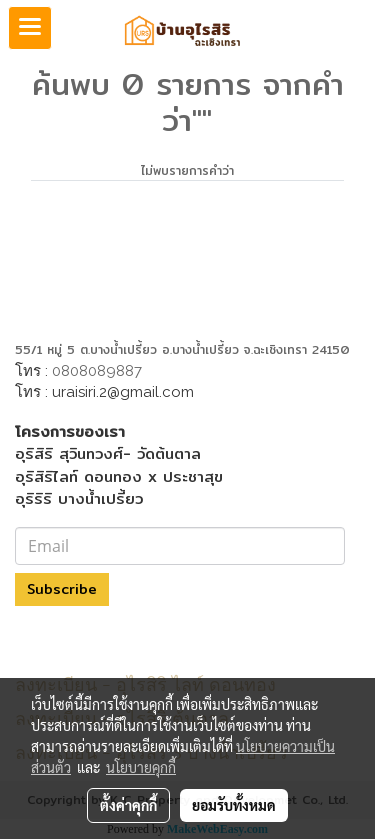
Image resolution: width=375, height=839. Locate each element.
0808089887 (97, 371)
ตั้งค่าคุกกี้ (128, 805)
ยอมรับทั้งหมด (234, 805)
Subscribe (62, 589)
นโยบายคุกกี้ (141, 767)
